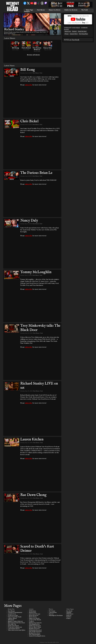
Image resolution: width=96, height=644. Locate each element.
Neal (41, 73)
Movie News (33, 617)
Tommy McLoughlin (36, 272)
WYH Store (70, 614)
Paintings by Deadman (56, 615)
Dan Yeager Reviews (35, 632)
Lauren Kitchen (32, 439)
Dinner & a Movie (55, 10)
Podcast (74, 31)
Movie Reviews (34, 615)
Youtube (69, 612)
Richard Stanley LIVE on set (39, 386)
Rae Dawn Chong (33, 495)
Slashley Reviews (34, 629)
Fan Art (51, 614)
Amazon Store (74, 34)
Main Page (29, 10)
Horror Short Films (35, 627)
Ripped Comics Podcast (15, 621)
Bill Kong (15, 48)
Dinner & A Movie (34, 618)
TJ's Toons (52, 611)
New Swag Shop (83, 34)
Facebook (69, 611)
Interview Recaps (35, 614)
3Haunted (11, 620)
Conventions (53, 612)
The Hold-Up (12, 624)
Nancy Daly (48, 48)
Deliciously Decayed (35, 630)
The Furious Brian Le (37, 49)
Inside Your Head (13, 626)
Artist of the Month (35, 620)
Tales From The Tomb (15, 617)
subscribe (29, 85)
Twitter (69, 617)
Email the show (82, 31)
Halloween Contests (35, 623)
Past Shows (41, 10)
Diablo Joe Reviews (71, 10)
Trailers (31, 621)
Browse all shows (33, 55)
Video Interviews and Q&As (17, 630)
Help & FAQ (33, 612)
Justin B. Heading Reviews (37, 636)
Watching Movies (34, 624)
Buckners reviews (35, 633)
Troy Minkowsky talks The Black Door (40, 328)
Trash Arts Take (13, 615)
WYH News (32, 611)
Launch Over (12, 614)
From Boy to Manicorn (15, 627)
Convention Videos (14, 629)
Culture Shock (12, 618)
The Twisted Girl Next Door (16, 623)
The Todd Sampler (35, 634)
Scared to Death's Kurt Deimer (37, 549)
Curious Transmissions (15, 612)
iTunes (67, 34)
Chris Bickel (26, 48)
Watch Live (68, 31)
